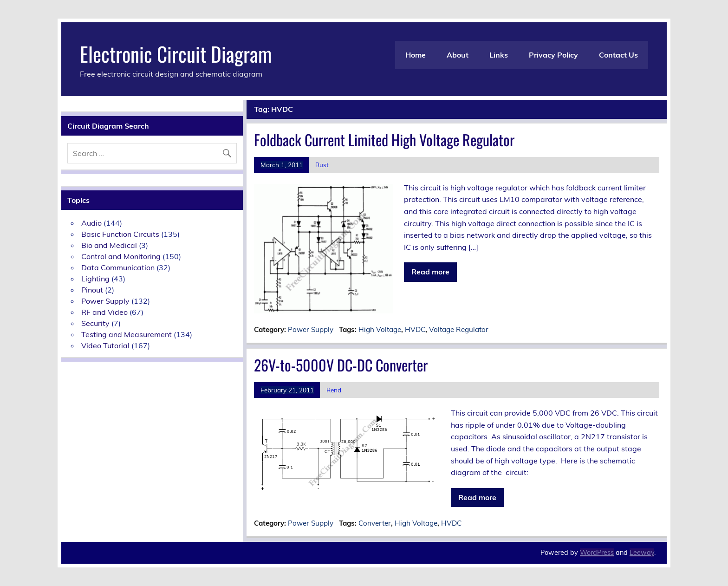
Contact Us (618, 55)
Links (499, 55)
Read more (430, 272)
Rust (322, 165)
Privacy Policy (553, 55)
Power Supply (311, 329)
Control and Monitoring (121, 256)
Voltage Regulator (459, 329)
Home (416, 55)
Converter (375, 523)
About (458, 55)
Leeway (642, 553)
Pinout (92, 290)
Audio (91, 223)
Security (95, 323)
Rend (334, 390)
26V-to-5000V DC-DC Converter (341, 365)
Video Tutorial (105, 345)
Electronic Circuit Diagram (176, 53)
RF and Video (104, 312)
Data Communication (118, 267)
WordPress (597, 553)
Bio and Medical (109, 245)
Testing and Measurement (127, 334)
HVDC (415, 329)
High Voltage (380, 329)
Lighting (95, 279)
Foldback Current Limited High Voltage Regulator (384, 140)
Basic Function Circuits (120, 234)
